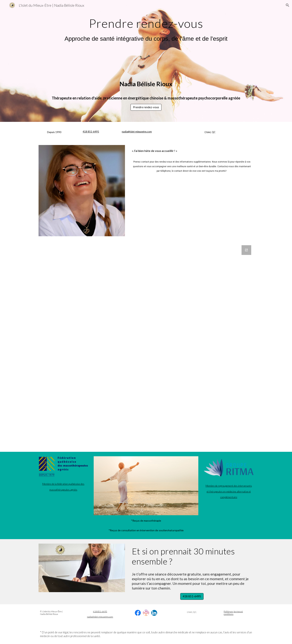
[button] (288, 5)
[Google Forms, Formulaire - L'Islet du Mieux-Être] (146, 346)
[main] (146, 22)
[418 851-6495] (192, 596)
